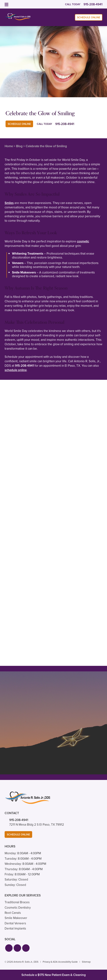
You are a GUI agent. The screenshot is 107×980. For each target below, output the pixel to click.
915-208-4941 (24, 366)
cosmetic (83, 241)
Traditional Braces (17, 902)
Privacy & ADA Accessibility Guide (60, 962)
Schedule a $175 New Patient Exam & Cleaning (54, 975)
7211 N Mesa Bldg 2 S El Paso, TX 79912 (37, 825)
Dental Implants (15, 929)
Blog (19, 146)
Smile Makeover (16, 918)
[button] (9, 948)
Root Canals (13, 913)
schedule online (16, 370)
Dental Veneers (15, 923)
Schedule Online (89, 17)
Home (9, 146)
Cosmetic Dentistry (18, 908)
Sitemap (86, 962)
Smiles (9, 203)
